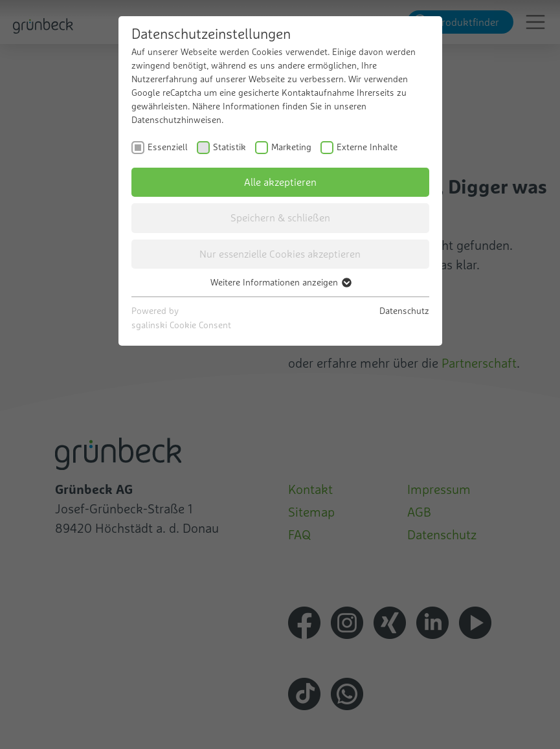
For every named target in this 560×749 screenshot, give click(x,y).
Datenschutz (404, 311)
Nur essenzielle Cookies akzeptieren (280, 254)
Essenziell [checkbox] (168, 147)
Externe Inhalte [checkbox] (367, 147)
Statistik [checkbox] (230, 147)
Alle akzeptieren (280, 182)
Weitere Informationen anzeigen (280, 282)
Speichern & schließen (280, 218)
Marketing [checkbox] (291, 147)
